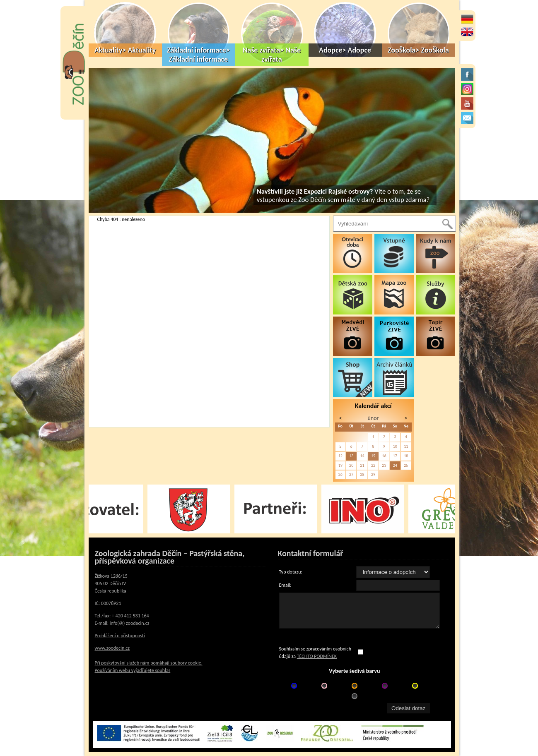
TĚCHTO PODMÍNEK (317, 656)
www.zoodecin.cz (112, 648)
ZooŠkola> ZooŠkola (418, 50)
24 (395, 465)
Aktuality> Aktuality (125, 50)
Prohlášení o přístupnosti (120, 636)
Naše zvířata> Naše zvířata (272, 55)
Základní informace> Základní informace (198, 55)
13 (351, 456)
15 (373, 456)
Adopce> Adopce (345, 50)
